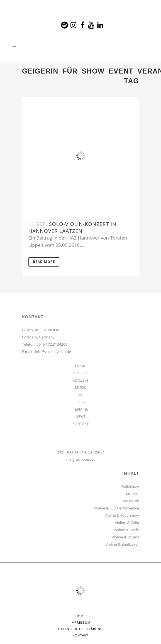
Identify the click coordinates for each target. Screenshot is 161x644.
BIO (80, 395)
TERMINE (81, 409)
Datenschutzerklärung (80, 629)
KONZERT (80, 380)
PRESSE (81, 402)
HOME (81, 366)
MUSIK (80, 387)
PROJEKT (80, 373)
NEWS (80, 416)
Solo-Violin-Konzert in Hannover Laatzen (72, 227)
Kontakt (80, 635)
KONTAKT (80, 424)
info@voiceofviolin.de (53, 352)
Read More (44, 262)
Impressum (80, 622)
